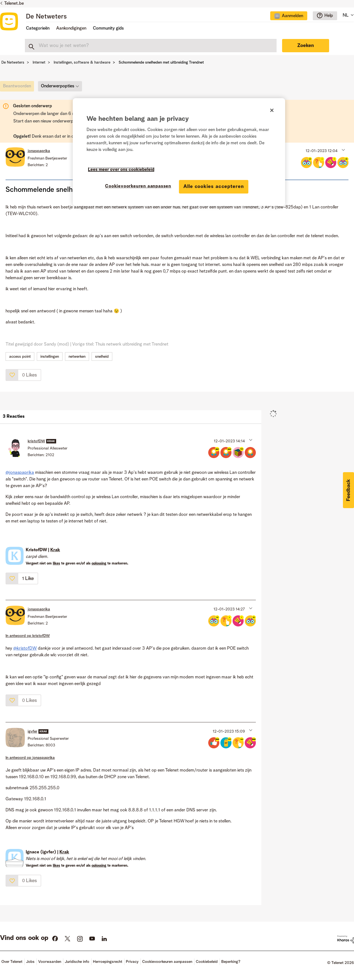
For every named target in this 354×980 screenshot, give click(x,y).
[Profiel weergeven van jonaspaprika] (39, 151)
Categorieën (38, 28)
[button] (343, 150)
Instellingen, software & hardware (82, 62)
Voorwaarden (50, 962)
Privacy (132, 962)
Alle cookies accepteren (214, 187)
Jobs (30, 962)
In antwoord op (28, 636)
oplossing (99, 564)
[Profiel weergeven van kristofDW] (36, 441)
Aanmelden (292, 16)
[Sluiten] (272, 110)
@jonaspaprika (20, 473)
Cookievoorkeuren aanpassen (167, 962)
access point (20, 357)
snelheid (102, 357)
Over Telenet (12, 962)
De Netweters (46, 17)
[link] (18, 88)
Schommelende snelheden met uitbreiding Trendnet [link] (161, 62)
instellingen (50, 357)
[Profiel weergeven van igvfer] (32, 731)
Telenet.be (14, 4)
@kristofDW (25, 649)
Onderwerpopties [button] (58, 86)
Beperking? (231, 962)
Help (329, 16)
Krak (55, 550)
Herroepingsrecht (108, 962)
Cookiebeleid (207, 962)
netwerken (77, 357)
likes (56, 564)
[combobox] (151, 46)
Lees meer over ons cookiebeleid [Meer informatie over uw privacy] (121, 170)
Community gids (108, 28)
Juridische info (77, 962)
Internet (39, 62)
